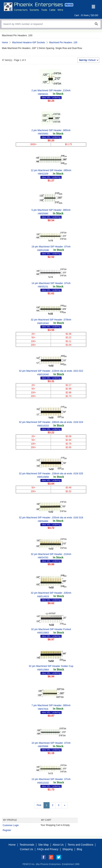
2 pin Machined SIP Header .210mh (51, 90)
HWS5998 (43, 746)
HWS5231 (43, 287)
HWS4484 (43, 521)
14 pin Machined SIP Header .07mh (51, 283)
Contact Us (26, 849)
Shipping (68, 849)
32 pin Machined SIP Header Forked (51, 629)
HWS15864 (43, 670)
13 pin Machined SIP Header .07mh (51, 779)
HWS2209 (43, 174)
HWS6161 (43, 94)
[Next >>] (65, 805)
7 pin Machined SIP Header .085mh (51, 705)
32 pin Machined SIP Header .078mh (51, 320)
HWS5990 (43, 214)
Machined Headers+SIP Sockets (29, 42)
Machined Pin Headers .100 (63, 42)
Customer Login (11, 825)
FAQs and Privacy (48, 849)
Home (5, 42)
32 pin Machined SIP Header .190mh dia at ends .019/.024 (51, 422)
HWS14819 (43, 597)
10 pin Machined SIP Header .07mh (51, 743)
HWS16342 (43, 323)
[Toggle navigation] (93, 7)
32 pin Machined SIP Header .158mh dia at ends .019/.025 (51, 473)
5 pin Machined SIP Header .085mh (51, 210)
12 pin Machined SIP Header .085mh (51, 170)
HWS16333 (43, 426)
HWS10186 (43, 250)
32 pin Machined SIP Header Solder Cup (51, 666)
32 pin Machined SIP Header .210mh (51, 554)
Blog (79, 849)
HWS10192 (43, 783)
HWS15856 (43, 477)
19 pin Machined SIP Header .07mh (51, 247)
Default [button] (88, 60)
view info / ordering (51, 98)
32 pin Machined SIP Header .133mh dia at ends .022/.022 (51, 371)
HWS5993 (43, 134)
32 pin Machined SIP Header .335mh (51, 593)
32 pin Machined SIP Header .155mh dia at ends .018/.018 (51, 517)
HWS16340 (43, 375)
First (39, 805)
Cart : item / (86, 15)
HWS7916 (43, 709)
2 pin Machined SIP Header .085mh (51, 130)
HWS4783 (43, 558)
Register (7, 830)
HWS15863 (43, 633)
